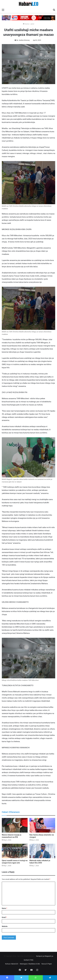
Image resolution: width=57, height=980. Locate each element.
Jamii (32, 24)
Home (26, 24)
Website (5, 926)
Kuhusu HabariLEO (12, 964)
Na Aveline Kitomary (23, 40)
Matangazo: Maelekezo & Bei (30, 964)
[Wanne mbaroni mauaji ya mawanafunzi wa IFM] (15, 825)
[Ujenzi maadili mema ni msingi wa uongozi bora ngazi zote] (15, 851)
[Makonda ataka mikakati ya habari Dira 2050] (42, 851)
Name (4, 908)
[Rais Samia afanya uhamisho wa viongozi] (42, 825)
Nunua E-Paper (47, 964)
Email (4, 917)
